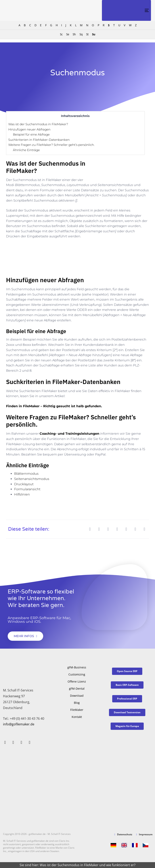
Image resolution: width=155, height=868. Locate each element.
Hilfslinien (22, 494)
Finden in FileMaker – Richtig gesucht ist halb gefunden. (54, 406)
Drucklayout (24, 484)
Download (77, 696)
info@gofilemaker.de (19, 724)
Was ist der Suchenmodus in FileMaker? (38, 124)
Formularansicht (27, 489)
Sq (81, 34)
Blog (77, 703)
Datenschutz (123, 834)
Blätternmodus (26, 474)
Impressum (144, 834)
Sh (74, 34)
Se (68, 34)
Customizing (77, 674)
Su (94, 34)
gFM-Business (77, 667)
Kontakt (77, 717)
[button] (90, 529)
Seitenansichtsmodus (32, 479)
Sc (61, 34)
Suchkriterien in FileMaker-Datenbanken (39, 140)
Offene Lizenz (77, 681)
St (87, 34)
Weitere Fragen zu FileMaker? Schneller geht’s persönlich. (51, 145)
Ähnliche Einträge (26, 150)
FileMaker (77, 710)
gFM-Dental (77, 689)
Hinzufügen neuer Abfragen (29, 129)
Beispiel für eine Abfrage (31, 134)
